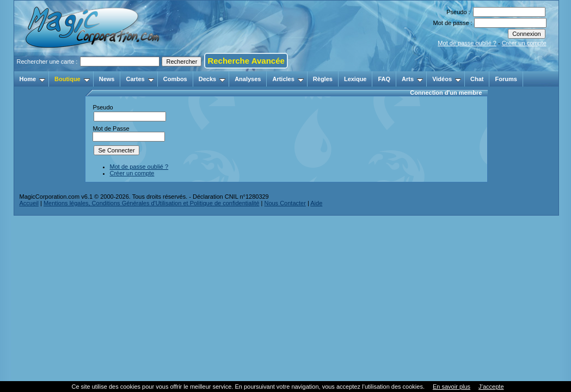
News (107, 79)
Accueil (29, 203)
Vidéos (447, 79)
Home (33, 79)
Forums (506, 79)
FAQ (384, 79)
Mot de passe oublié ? (467, 43)
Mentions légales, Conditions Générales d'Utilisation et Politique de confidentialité (152, 203)
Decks (212, 79)
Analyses (248, 79)
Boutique (72, 79)
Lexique (355, 79)
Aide (316, 203)
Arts (412, 79)
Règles (323, 79)
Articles (288, 79)
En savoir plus (452, 387)
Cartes (140, 79)
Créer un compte (524, 43)
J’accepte (491, 387)
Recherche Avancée (246, 61)
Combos (175, 79)
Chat (477, 79)
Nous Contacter (285, 203)
